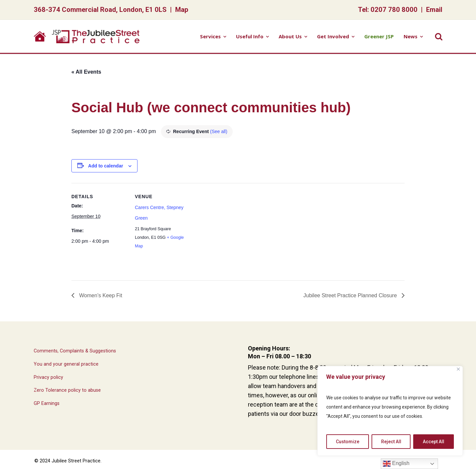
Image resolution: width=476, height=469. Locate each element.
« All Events (86, 72)
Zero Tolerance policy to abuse (67, 390)
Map (182, 10)
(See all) (219, 131)
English (396, 464)
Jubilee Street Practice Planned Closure (351, 295)
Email (434, 10)
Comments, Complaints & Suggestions (75, 351)
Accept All (434, 442)
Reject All (391, 442)
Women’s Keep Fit (100, 295)
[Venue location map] (233, 229)
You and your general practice (66, 364)
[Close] (458, 369)
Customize (348, 442)
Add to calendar (106, 166)
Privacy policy (48, 377)
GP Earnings (47, 403)
